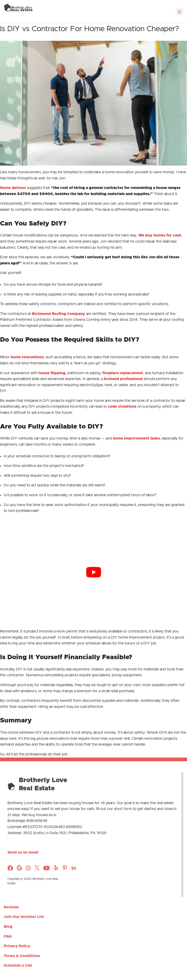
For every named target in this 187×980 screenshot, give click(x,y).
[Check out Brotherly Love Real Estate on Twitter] (37, 869)
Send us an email (23, 852)
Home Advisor (13, 188)
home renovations (27, 357)
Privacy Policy (17, 946)
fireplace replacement (123, 373)
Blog (8, 927)
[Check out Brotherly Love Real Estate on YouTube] (46, 870)
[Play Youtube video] (93, 572)
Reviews (11, 907)
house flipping (52, 373)
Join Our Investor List (24, 917)
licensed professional (123, 379)
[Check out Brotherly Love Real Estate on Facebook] (10, 870)
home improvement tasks (136, 438)
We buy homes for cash (160, 235)
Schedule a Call (18, 965)
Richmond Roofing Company (58, 314)
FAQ (8, 936)
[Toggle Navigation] (180, 11)
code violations (122, 407)
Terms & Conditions (22, 956)
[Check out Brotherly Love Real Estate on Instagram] (19, 869)
